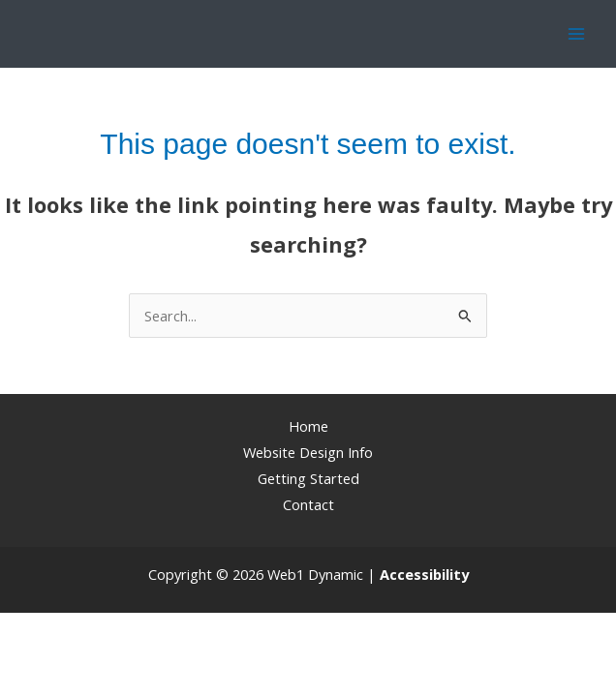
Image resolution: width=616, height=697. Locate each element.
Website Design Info (308, 452)
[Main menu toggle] (576, 34)
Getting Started (308, 478)
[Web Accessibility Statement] (424, 574)
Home (308, 426)
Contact (308, 504)
